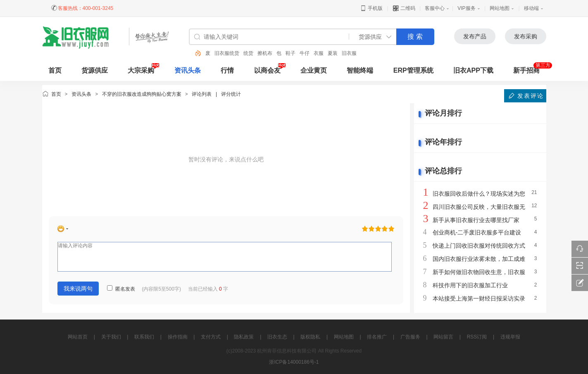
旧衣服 (349, 53)
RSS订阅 (477, 337)
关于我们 (111, 337)
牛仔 (305, 53)
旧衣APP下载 (473, 70)
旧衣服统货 (227, 53)
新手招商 (526, 70)
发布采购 (526, 36)
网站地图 (500, 8)
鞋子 (290, 53)
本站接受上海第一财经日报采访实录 (479, 298)
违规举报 (510, 337)
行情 (227, 70)
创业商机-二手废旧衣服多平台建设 (477, 232)
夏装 (333, 53)
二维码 (404, 8)
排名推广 (377, 337)
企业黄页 (314, 70)
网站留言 (443, 337)
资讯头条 (188, 70)
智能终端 (360, 70)
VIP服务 (466, 8)
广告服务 (410, 337)
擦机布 (265, 53)
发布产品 (475, 36)
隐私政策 (244, 337)
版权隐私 (310, 337)
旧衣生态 (277, 337)
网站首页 (78, 337)
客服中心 (435, 8)
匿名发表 (121, 289)
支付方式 (211, 337)
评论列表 (202, 94)
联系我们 (144, 337)
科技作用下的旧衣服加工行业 (470, 285)
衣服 (319, 53)
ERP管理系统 (413, 70)
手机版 (371, 8)
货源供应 (95, 70)
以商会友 (267, 70)
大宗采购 (141, 70)
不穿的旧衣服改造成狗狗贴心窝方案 (142, 94)
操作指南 (178, 337)
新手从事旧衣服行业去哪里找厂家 (476, 220)
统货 (248, 53)
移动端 (531, 8)
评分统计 (231, 94)
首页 (56, 94)
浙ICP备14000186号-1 (294, 362)
